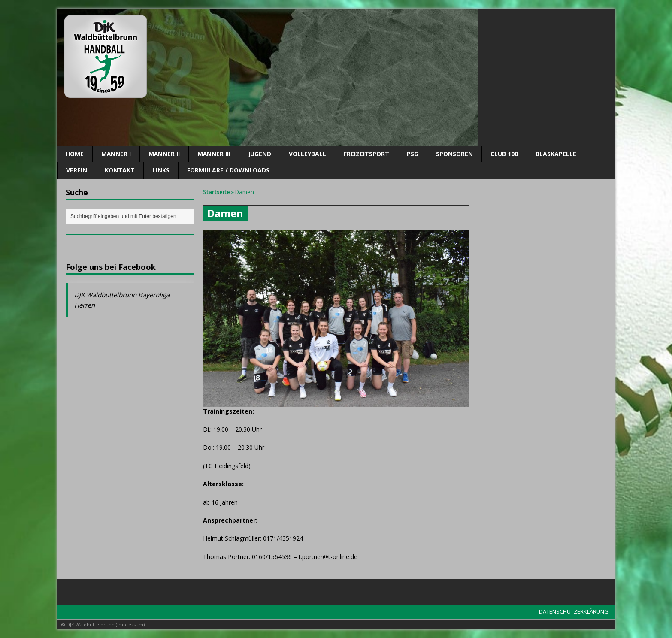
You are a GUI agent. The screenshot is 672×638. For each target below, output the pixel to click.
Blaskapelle (556, 154)
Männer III (214, 154)
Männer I (116, 154)
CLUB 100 (504, 154)
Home (75, 154)
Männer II (164, 154)
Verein (77, 170)
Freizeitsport (366, 154)
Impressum (130, 624)
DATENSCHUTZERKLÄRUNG (574, 611)
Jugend (260, 154)
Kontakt (120, 170)
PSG (413, 154)
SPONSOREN (454, 154)
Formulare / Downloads (228, 170)
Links (161, 170)
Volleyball (307, 154)
